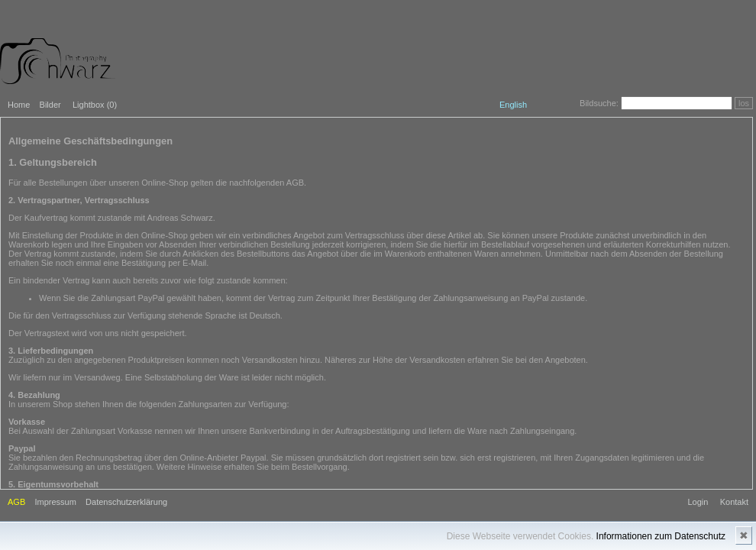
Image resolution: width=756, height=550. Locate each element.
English (513, 105)
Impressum (55, 502)
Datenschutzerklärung (126, 502)
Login (698, 502)
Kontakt (734, 502)
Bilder (50, 105)
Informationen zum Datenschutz (661, 536)
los (744, 103)
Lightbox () (95, 105)
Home (19, 105)
